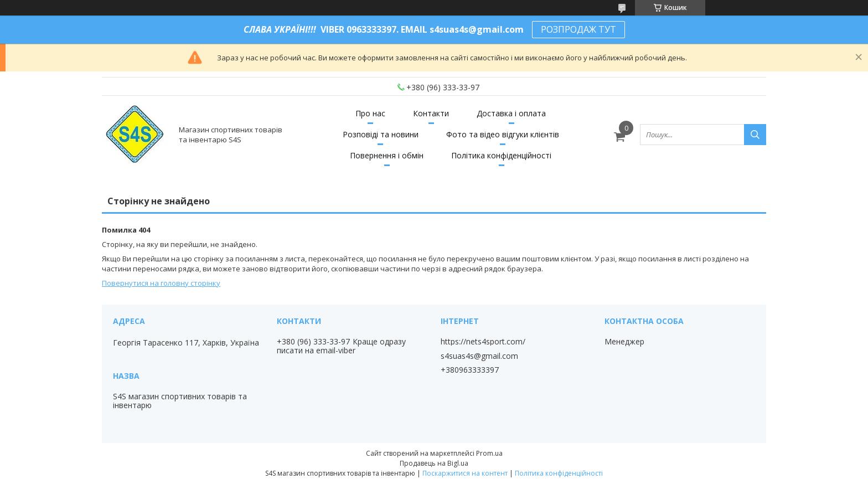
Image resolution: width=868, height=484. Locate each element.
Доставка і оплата (511, 113)
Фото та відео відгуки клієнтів (503, 134)
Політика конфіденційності (501, 155)
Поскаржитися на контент (465, 473)
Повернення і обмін (387, 155)
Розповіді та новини (381, 134)
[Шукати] (755, 135)
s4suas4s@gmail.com (479, 356)
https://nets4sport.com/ (483, 342)
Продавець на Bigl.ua (434, 463)
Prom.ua (489, 453)
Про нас (370, 113)
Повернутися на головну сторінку (161, 283)
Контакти (431, 113)
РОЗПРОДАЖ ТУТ (578, 29)
